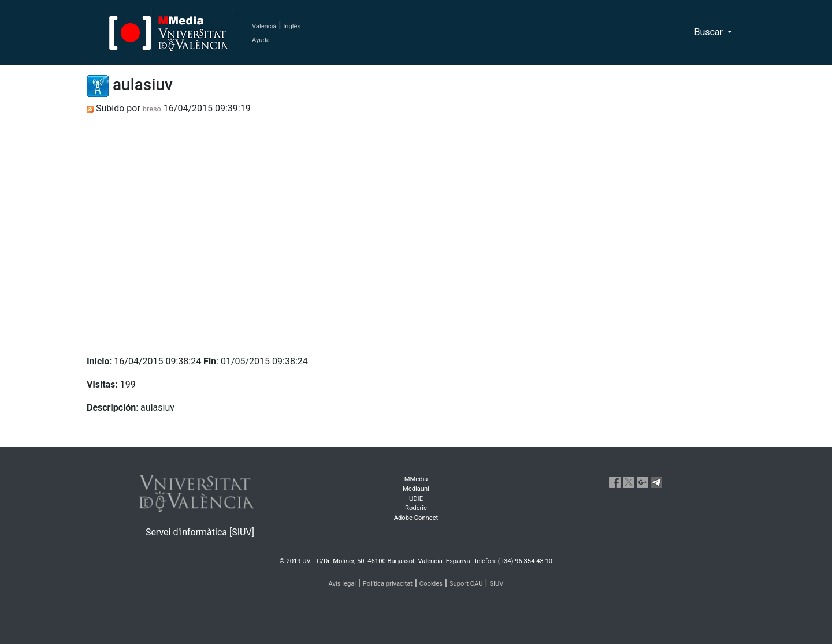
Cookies (431, 584)
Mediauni (416, 489)
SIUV (496, 584)
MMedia (416, 479)
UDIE (416, 499)
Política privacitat (388, 584)
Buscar (710, 32)
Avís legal (343, 584)
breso (152, 109)
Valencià (264, 26)
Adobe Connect (416, 518)
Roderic (416, 508)
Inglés (292, 26)
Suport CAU (466, 584)
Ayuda (261, 40)
